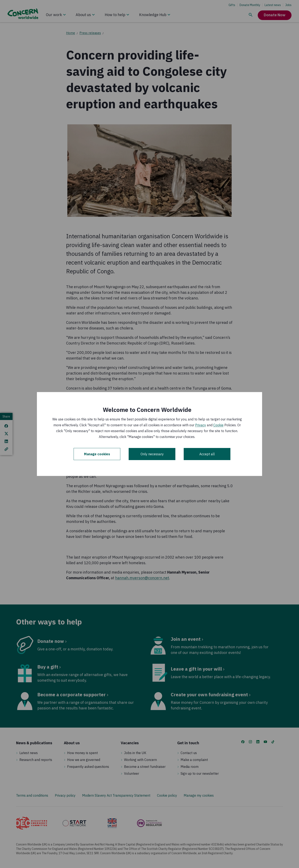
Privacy (201, 425)
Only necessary (152, 454)
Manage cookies (97, 454)
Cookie (218, 425)
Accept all (207, 454)
